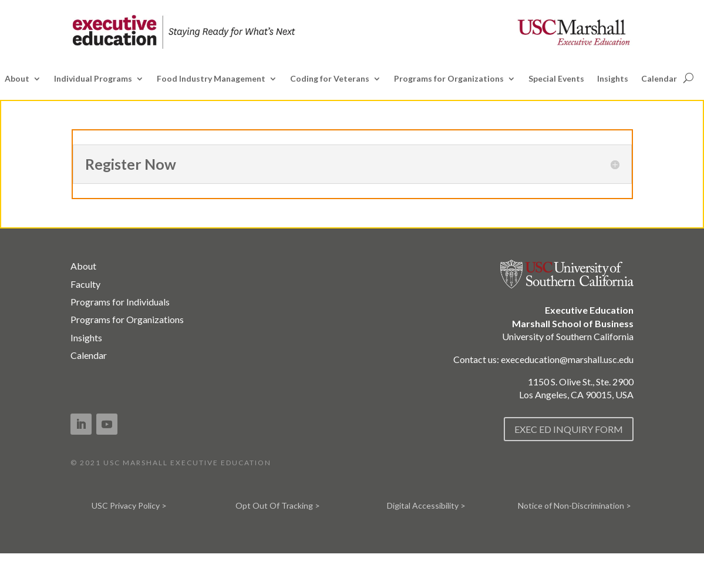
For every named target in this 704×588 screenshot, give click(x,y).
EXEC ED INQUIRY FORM (569, 429)
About (17, 79)
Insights (613, 79)
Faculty (85, 284)
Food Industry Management (211, 79)
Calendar (659, 79)
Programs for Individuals (120, 302)
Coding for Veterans (330, 79)
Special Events (556, 79)
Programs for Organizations (449, 79)
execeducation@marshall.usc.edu (567, 359)
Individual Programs (93, 79)
